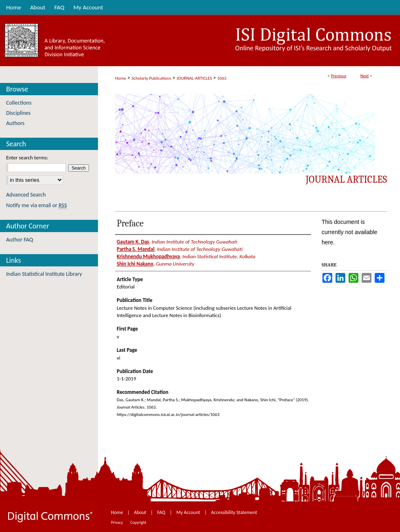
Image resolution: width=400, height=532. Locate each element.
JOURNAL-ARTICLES (194, 78)
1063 (222, 78)
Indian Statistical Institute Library (44, 274)
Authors (15, 123)
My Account (189, 512)
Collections (19, 103)
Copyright (138, 522)
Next (365, 76)
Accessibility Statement (234, 512)
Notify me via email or (37, 205)
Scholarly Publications (151, 78)
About (141, 512)
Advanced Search (26, 195)
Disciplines (18, 113)
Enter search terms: (27, 158)
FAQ (162, 512)
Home (121, 78)
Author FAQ (20, 240)
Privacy (117, 522)
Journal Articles (346, 179)
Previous (338, 76)
